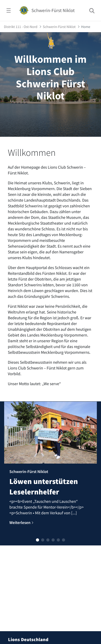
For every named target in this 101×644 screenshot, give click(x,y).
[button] (37, 540)
